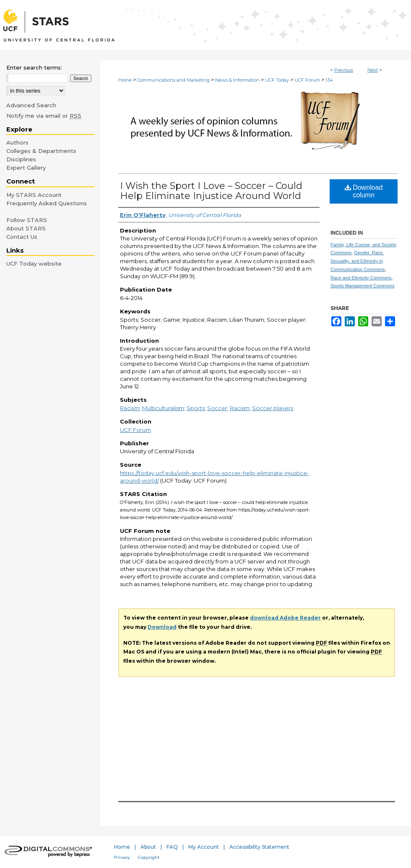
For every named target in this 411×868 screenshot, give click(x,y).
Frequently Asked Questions (47, 203)
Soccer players (273, 408)
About (148, 847)
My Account (204, 847)
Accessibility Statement (259, 847)
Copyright (149, 857)
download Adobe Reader (285, 618)
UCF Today (277, 80)
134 (329, 80)
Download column (364, 191)
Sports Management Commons (362, 286)
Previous (344, 70)
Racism (130, 408)
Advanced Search (31, 105)
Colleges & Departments (41, 151)
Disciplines (21, 159)
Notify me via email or (44, 116)
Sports (196, 408)
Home (125, 80)
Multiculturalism (163, 408)
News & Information (237, 80)
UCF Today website (34, 263)
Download (162, 627)
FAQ (172, 847)
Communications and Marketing (173, 80)
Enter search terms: (34, 67)
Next (373, 70)
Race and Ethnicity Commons (361, 278)
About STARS (26, 228)
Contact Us (22, 237)
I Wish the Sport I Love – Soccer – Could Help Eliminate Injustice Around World (211, 191)
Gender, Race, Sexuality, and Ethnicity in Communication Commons (358, 261)
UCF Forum (307, 80)
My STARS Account (34, 195)
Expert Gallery (26, 168)
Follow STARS (27, 220)
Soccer (217, 408)
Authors (17, 142)
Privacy (122, 857)
